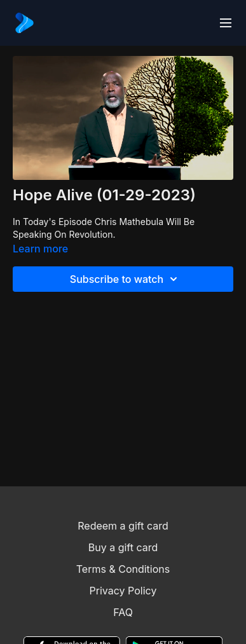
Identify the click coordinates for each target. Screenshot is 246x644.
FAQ (123, 612)
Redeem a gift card (123, 526)
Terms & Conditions (123, 569)
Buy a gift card (123, 547)
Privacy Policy (123, 591)
